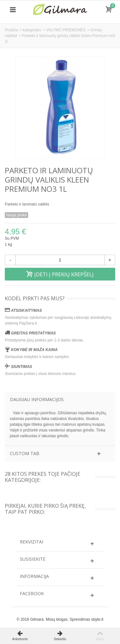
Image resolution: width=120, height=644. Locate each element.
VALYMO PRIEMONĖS (66, 30)
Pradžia (11, 30)
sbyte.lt (97, 619)
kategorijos (32, 30)
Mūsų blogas (57, 619)
